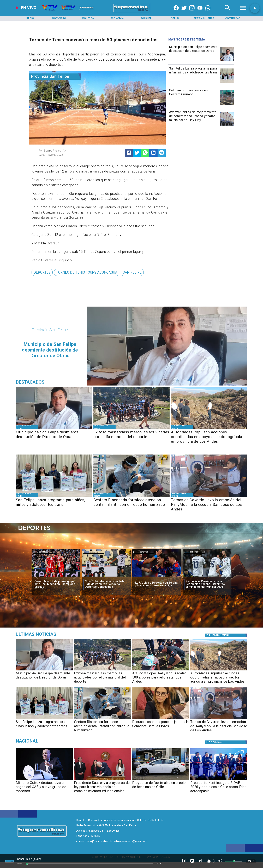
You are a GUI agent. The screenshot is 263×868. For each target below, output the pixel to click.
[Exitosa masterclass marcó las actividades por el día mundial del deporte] (132, 437)
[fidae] (219, 780)
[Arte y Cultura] (204, 18)
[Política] (88, 18)
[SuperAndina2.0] (131, 12)
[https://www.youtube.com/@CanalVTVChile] (200, 12)
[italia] (207, 577)
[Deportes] (42, 272)
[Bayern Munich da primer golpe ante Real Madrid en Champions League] (56, 584)
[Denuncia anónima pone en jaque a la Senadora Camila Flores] (161, 727)
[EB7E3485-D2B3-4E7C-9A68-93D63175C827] (132, 497)
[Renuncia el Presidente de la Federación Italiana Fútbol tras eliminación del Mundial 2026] (207, 584)
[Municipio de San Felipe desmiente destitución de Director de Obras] (193, 54)
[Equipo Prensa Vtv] (66, 151)
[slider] (27, 864)
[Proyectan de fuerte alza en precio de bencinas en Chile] (161, 788)
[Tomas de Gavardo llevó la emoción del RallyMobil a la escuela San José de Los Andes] (209, 505)
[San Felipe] (132, 272)
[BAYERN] (56, 577)
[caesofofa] (44, 780)
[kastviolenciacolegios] (102, 780)
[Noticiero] (59, 18)
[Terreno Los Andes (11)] (209, 429)
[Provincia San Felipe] (55, 77)
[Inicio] (30, 18)
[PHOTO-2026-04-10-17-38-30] (161, 670)
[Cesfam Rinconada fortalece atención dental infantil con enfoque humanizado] (132, 505)
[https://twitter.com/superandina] (184, 12)
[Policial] (146, 18)
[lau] (157, 577)
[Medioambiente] (53, 634)
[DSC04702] (227, 126)
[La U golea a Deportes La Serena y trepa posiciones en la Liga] (157, 584)
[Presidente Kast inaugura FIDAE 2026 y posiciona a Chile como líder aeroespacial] (219, 788)
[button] (42, 272)
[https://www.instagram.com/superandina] (192, 12)
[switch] (211, 861)
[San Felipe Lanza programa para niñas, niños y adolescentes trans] (193, 75)
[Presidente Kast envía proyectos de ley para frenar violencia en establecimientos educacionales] (102, 788)
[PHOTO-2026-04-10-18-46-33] (227, 61)
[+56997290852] (208, 12)
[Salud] (175, 18)
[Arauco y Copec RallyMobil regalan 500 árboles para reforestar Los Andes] (161, 679)
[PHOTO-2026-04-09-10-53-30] (209, 497)
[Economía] (117, 18)
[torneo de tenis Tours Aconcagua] (87, 272)
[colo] (106, 577)
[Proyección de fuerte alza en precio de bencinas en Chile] (161, 780)
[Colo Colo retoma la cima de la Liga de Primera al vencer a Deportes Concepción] (106, 584)
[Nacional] (53, 741)
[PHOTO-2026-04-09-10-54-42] (227, 105)
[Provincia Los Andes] (104, 427)
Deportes (43, 552)
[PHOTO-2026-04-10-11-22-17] (132, 429)
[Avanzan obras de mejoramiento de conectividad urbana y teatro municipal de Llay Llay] (193, 119)
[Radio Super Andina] (228, 12)
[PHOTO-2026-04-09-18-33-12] (161, 719)
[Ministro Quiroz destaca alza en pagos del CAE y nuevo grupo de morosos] (44, 788)
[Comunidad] (233, 18)
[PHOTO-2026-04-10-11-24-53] (227, 83)
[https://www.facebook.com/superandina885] (176, 12)
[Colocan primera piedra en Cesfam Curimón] (193, 97)
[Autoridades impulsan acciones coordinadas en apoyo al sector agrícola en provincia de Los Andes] (209, 437)
